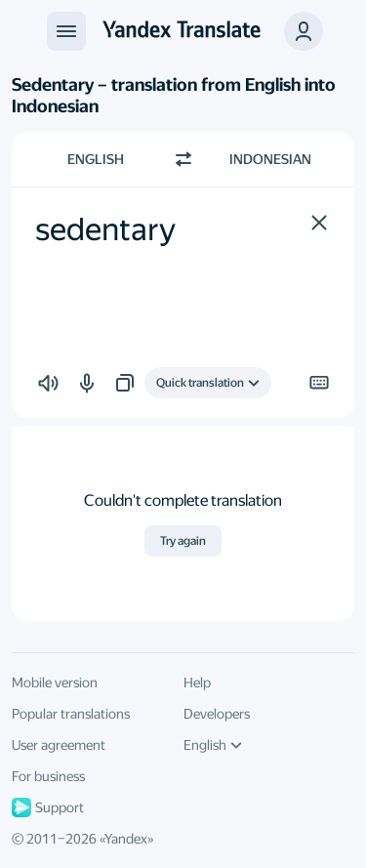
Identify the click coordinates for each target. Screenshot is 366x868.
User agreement (59, 745)
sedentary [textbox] (105, 229)
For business (48, 776)
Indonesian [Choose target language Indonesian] (270, 159)
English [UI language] (213, 745)
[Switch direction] (183, 159)
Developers (217, 714)
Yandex (126, 839)
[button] (319, 223)
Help (197, 682)
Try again (183, 541)
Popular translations (71, 714)
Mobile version (55, 682)
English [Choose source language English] (96, 159)
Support (48, 807)
